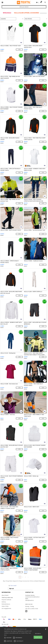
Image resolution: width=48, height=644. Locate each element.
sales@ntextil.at (29, 600)
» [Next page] (28, 577)
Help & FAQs (5, 606)
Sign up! (11, 589)
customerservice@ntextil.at (32, 597)
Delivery (4, 602)
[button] (37, 2)
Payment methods (6, 600)
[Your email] (20, 586)
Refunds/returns (6, 604)
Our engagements (6, 608)
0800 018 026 (29, 604)
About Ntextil (5, 595)
